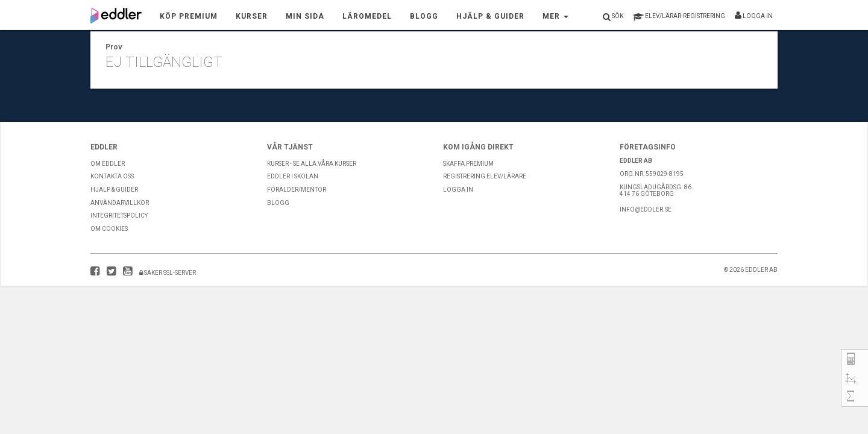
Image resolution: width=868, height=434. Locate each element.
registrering (679, 17)
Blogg (424, 16)
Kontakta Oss (112, 176)
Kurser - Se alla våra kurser (312, 164)
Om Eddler (108, 164)
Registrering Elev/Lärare (485, 176)
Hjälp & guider (114, 190)
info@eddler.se (646, 209)
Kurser (252, 16)
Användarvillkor (120, 203)
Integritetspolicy (119, 215)
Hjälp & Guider (490, 16)
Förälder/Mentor (297, 190)
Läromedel (367, 16)
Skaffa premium (468, 164)
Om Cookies (109, 229)
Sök (613, 17)
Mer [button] (555, 16)
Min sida (305, 16)
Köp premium (189, 16)
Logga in (754, 15)
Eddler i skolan (293, 176)
